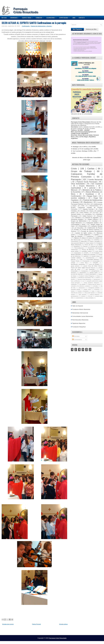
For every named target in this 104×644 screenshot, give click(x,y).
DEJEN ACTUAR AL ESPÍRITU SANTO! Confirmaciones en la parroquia (34, 23)
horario (73, 291)
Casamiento (78, 253)
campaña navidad (97, 226)
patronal (93, 188)
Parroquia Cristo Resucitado (58, 638)
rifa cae (90, 296)
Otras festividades (78, 184)
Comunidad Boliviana (93, 259)
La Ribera (100, 245)
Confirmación (26, 26)
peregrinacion (96, 271)
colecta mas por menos (94, 284)
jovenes (100, 236)
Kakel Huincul (88, 216)
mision (98, 238)
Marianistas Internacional (80, 313)
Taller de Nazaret (77, 236)
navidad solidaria (76, 258)
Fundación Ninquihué (79, 327)
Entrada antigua (63, 624)
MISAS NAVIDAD (76, 254)
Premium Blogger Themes (60, 642)
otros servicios (83, 295)
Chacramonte (94, 206)
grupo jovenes (75, 266)
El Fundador (96, 253)
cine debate (83, 284)
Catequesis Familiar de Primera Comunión (87, 175)
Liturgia (74, 263)
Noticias (4, 18)
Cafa (81, 259)
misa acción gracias (90, 293)
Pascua (85, 246)
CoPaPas (97, 240)
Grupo (98, 276)
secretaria (89, 214)
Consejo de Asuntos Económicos (92, 231)
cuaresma (90, 236)
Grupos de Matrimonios (79, 221)
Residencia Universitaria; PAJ (86, 278)
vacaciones (83, 273)
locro (91, 238)
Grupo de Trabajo (82, 171)
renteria (83, 296)
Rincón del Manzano (88, 250)
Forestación (86, 261)
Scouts (83, 211)
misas (91, 211)
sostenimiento (80, 298)
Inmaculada (96, 261)
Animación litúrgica (77, 219)
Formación (40, 17)
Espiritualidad (65, 17)
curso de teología (94, 264)
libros (84, 238)
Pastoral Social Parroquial (87, 182)
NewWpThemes (32, 642)
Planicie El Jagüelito (92, 218)
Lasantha (49, 642)
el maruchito (79, 228)
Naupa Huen (92, 196)
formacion (97, 289)
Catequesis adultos (93, 223)
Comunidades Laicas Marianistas (83, 316)
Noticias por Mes (91, 29)
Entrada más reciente (8, 624)
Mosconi (100, 216)
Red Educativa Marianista (80, 320)
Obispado (74, 278)
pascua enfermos (95, 295)
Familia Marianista (95, 180)
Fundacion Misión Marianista (81, 309)
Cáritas (97, 235)
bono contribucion (76, 281)
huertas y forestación (83, 291)
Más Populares (77, 29)
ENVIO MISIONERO (91, 274)
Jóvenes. (74, 231)
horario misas (96, 256)
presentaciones (91, 258)
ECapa (77, 230)
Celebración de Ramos (95, 228)
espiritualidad (77, 188)
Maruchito (84, 241)
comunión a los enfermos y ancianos (81, 286)
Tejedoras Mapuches (79, 323)
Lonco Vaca (84, 263)
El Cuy (96, 213)
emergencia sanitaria (94, 288)
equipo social (88, 289)
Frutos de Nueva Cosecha (91, 230)
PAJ (89, 204)
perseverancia (75, 296)
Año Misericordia (76, 240)
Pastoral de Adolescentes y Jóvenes (41, 26)
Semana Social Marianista (85, 279)
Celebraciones (52, 17)
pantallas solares (87, 251)
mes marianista (90, 269)
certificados (74, 284)
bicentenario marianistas (78, 264)
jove (99, 291)
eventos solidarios (79, 198)
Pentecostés (83, 226)
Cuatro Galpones (85, 235)
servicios (74, 273)
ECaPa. (87, 253)
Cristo (75, 168)
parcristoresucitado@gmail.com (85, 132)
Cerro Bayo (87, 240)
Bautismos (88, 202)
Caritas (92, 168)
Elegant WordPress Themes (75, 642)
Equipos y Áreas (28, 17)
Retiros (98, 278)
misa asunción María (77, 243)
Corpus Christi (75, 261)
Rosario (73, 279)
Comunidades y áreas (79, 224)
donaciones (82, 288)
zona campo (99, 251)
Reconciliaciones (80, 248)
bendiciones (97, 279)
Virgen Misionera (77, 223)
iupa (93, 291)
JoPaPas (78, 218)
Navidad (95, 221)
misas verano (90, 243)
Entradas (76, 336)
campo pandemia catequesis (92, 283)
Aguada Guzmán (89, 209)
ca (83, 281)
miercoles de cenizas (76, 293)
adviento (86, 256)
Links (74, 18)
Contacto (82, 18)
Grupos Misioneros (87, 186)
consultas (96, 286)
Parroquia (76, 179)
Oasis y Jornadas (95, 241)
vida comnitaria (90, 298)
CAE (83, 206)
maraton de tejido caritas (84, 233)
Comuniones (75, 241)
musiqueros (85, 271)
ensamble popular (76, 289)
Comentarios (77, 340)
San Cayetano (97, 184)
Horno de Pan (89, 245)
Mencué (74, 190)
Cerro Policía (84, 213)
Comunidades (15, 17)
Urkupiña (96, 263)
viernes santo (94, 273)
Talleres (77, 238)
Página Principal (36, 624)
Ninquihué (77, 246)
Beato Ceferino (93, 219)
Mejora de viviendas (90, 254)
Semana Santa (76, 214)
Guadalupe (91, 194)
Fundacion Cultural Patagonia (87, 276)
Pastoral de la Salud (97, 246)
